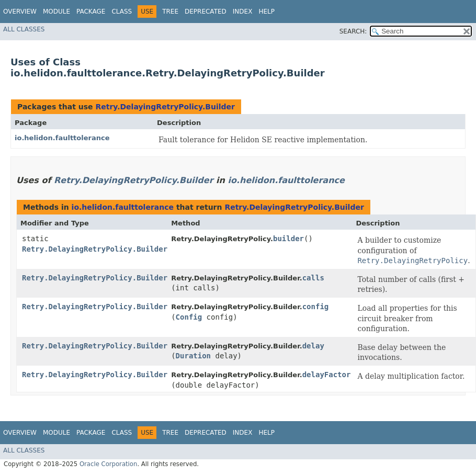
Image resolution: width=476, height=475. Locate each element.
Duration (193, 356)
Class (122, 12)
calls (313, 278)
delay (313, 346)
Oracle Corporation (109, 464)
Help (267, 12)
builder (288, 239)
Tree (170, 12)
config (316, 307)
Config (189, 317)
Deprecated (206, 12)
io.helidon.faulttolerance (62, 138)
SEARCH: (353, 31)
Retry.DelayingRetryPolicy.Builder (165, 107)
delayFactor (327, 375)
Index (243, 12)
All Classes (24, 29)
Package (91, 12)
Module (56, 12)
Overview (20, 12)
